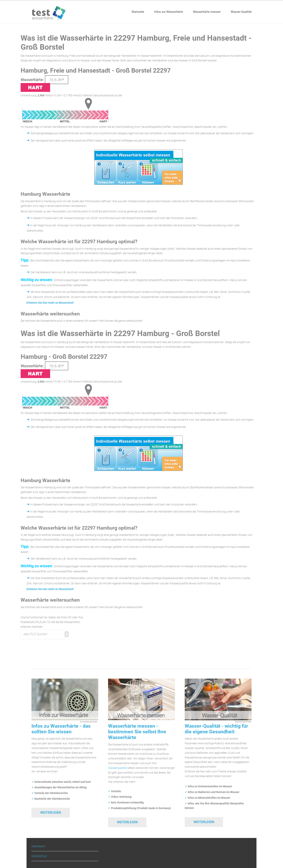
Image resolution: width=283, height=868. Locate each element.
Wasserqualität (117, 768)
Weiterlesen (51, 813)
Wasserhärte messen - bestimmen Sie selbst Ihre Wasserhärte (137, 732)
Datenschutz (39, 856)
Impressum (38, 846)
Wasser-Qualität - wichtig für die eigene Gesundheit (216, 729)
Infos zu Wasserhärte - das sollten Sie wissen (61, 729)
